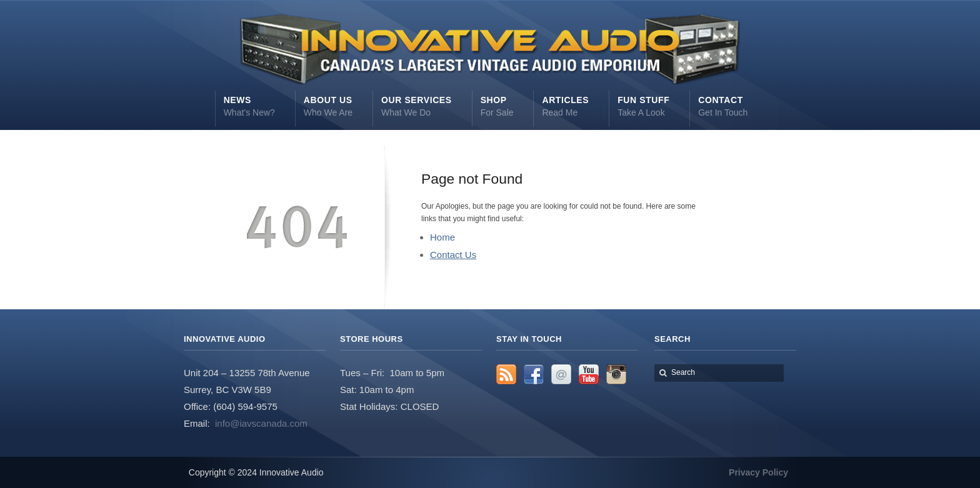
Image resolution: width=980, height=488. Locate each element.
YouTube (589, 374)
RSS (506, 374)
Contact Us (453, 255)
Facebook (534, 374)
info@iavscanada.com (261, 423)
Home (442, 237)
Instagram (616, 374)
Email (561, 374)
